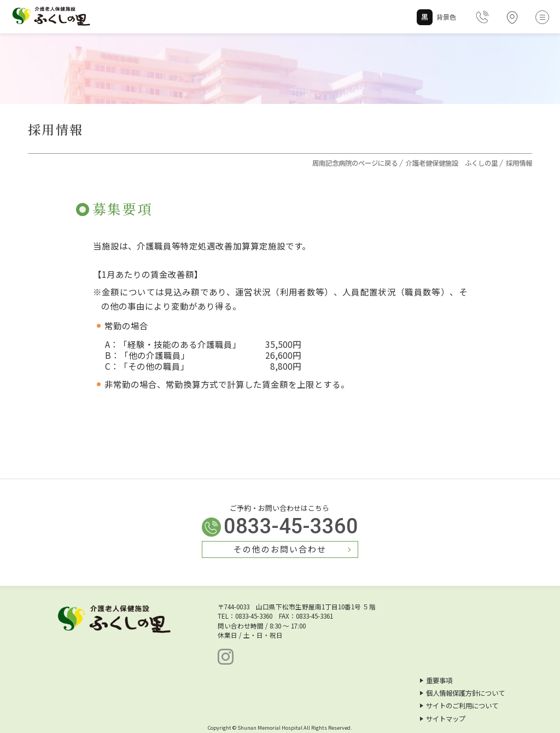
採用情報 (519, 163)
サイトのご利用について (459, 706)
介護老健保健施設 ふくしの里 (452, 163)
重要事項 (436, 680)
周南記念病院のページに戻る (355, 163)
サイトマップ (443, 719)
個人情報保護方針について (462, 693)
